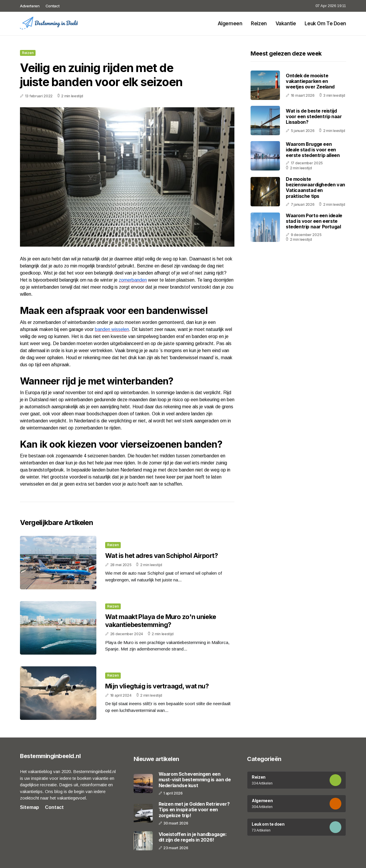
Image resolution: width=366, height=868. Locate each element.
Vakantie (286, 24)
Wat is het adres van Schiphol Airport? (161, 556)
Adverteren (30, 6)
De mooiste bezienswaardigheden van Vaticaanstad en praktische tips (315, 188)
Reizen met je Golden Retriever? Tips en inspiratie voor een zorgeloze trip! (194, 810)
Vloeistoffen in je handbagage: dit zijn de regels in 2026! (193, 837)
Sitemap (30, 807)
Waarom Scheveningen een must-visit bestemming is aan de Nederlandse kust (195, 780)
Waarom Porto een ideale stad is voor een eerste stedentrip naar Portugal (314, 221)
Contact (53, 6)
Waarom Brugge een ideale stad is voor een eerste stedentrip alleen (313, 150)
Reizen (259, 24)
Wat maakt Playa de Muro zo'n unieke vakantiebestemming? (161, 621)
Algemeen (230, 24)
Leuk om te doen (325, 24)
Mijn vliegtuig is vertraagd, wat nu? (157, 686)
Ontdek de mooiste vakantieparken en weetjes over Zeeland (310, 81)
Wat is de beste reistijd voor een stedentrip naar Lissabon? (314, 116)
